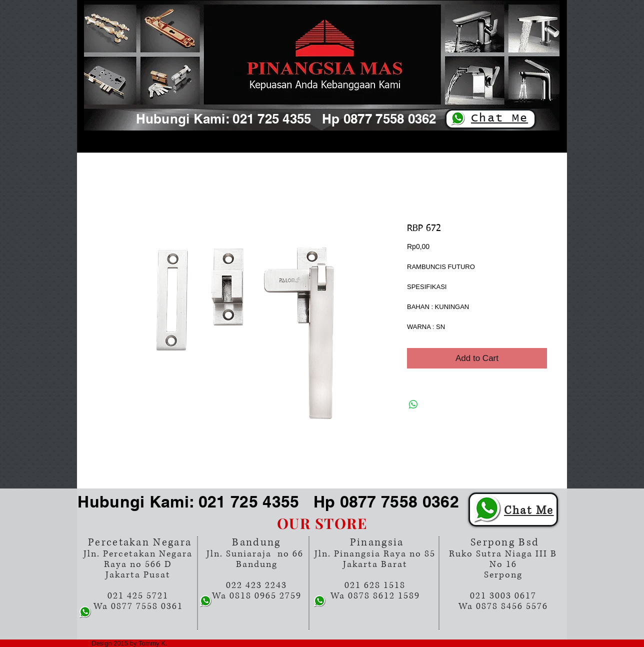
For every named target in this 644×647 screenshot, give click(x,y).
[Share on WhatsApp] (413, 404)
